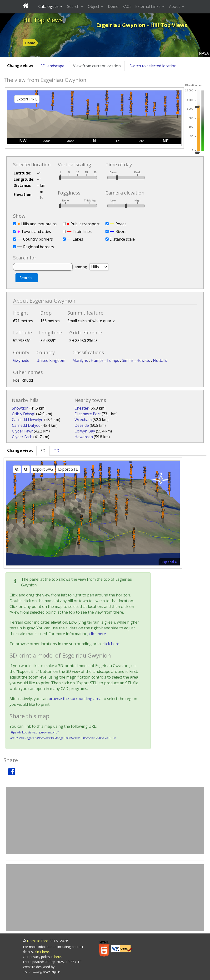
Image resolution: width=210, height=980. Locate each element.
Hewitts (144, 360)
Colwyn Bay (85, 431)
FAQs (127, 6)
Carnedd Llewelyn (28, 420)
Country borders (38, 239)
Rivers (121, 232)
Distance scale (122, 239)
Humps (98, 360)
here (58, 957)
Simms (128, 360)
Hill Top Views (43, 20)
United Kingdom (51, 360)
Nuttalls (160, 360)
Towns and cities (36, 232)
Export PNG (27, 99)
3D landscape (52, 66)
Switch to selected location (153, 66)
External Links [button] (148, 6)
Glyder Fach (22, 437)
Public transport (85, 224)
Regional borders (39, 247)
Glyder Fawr (22, 431)
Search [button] (74, 6)
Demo (113, 6)
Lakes (78, 239)
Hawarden (84, 437)
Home (30, 43)
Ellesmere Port (88, 414)
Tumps (113, 360)
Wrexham (83, 420)
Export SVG (43, 469)
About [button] (175, 6)
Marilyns (81, 360)
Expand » (169, 562)
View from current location (97, 66)
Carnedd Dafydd (26, 425)
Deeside (82, 425)
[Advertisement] (105, 821)
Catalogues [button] (49, 6)
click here (98, 634)
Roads (121, 224)
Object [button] (94, 6)
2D (57, 451)
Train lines (82, 232)
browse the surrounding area (75, 699)
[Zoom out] (26, 469)
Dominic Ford (38, 941)
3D (43, 451)
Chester (82, 408)
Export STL (68, 469)
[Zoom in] (17, 469)
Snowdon (20, 408)
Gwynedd (21, 360)
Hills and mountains (39, 224)
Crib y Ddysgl (24, 414)
